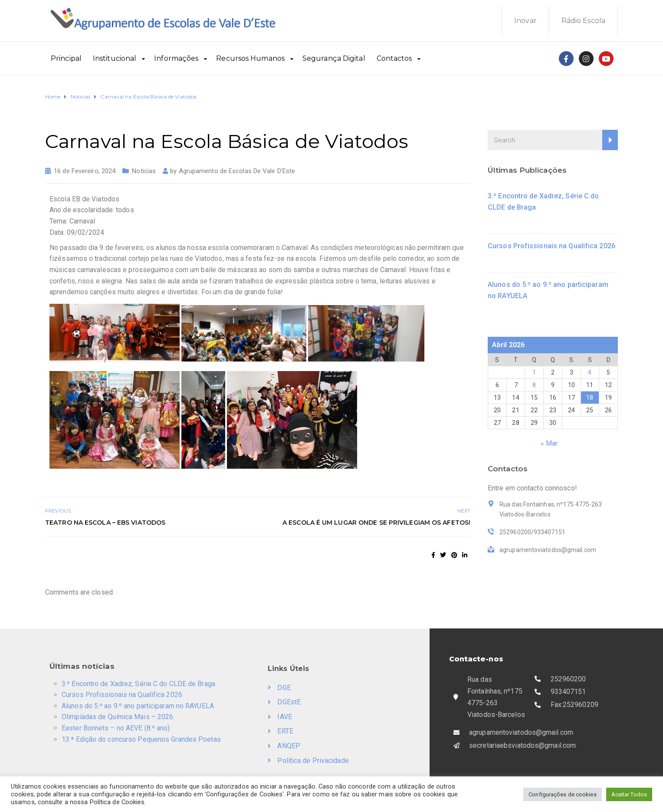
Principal (66, 58)
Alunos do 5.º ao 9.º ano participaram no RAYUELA (138, 706)
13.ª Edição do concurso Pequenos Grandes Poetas (141, 739)
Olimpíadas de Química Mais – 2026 (117, 717)
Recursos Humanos (250, 58)
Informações (176, 58)
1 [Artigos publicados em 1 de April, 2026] (534, 372)
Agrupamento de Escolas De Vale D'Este (237, 171)
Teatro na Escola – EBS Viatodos (105, 523)
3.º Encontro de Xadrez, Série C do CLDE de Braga (138, 684)
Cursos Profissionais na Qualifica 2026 (551, 246)
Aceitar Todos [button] (629, 794)
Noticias (144, 171)
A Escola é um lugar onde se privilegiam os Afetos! (376, 523)
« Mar (549, 443)
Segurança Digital (334, 58)
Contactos (394, 58)
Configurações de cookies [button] (562, 794)
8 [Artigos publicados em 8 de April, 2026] (534, 385)
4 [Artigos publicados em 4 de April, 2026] (590, 372)
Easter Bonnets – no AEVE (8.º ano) (116, 728)
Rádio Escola (583, 21)
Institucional (115, 58)
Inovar (525, 21)
